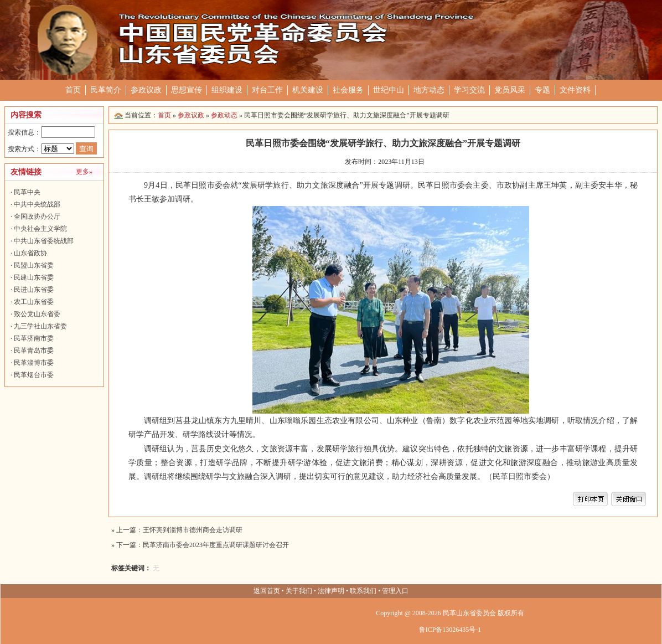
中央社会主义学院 (40, 229)
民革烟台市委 (34, 375)
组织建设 (227, 90)
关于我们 (299, 591)
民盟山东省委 (34, 265)
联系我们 (363, 591)
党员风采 (510, 90)
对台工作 (267, 90)
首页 (73, 90)
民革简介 (106, 90)
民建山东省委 (34, 277)
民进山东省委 (34, 290)
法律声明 (331, 591)
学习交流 (469, 90)
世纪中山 (389, 90)
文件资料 (575, 90)
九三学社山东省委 (40, 326)
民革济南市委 (34, 338)
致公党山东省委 (37, 314)
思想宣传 (187, 90)
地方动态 (429, 90)
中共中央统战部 (37, 204)
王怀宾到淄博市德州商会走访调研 (193, 530)
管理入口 (395, 591)
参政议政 (146, 90)
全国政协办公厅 (37, 217)
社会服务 (348, 90)
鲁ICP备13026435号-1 (450, 630)
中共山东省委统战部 (44, 241)
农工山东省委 (34, 302)
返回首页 (267, 591)
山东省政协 (30, 253)
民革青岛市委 (34, 351)
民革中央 (27, 192)
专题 (542, 90)
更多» (84, 172)
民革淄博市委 (34, 363)
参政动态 (224, 115)
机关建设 (308, 90)
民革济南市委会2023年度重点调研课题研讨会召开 (216, 545)
